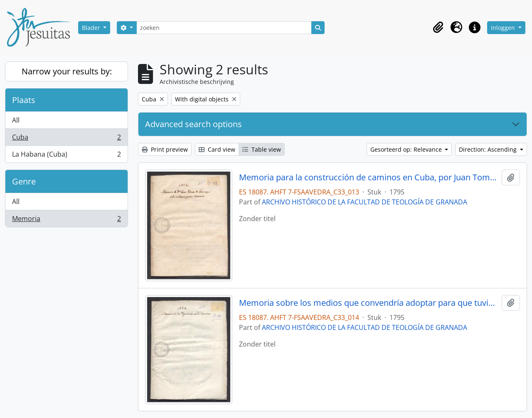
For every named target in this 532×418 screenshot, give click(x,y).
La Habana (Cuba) (66, 156)
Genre (24, 181)
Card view (217, 149)
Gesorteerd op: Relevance (407, 149)
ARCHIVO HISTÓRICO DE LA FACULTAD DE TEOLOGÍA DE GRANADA (365, 202)
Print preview (165, 149)
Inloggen (504, 28)
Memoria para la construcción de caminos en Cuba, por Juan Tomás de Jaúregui (369, 177)
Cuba (66, 139)
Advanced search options (193, 124)
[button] (438, 27)
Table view (262, 149)
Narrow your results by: (67, 71)
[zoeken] (224, 28)
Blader (92, 28)
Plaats (24, 100)
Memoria (66, 220)
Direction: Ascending (489, 149)
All (16, 120)
